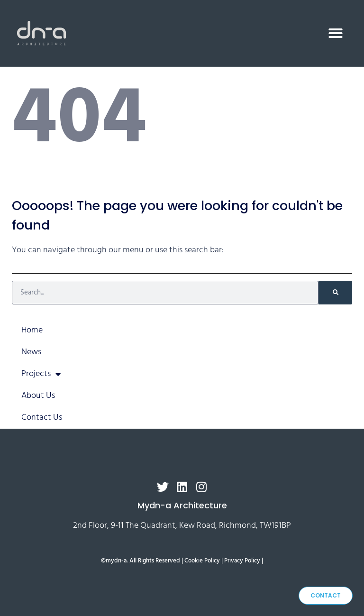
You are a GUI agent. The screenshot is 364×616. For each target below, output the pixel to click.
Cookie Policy (202, 561)
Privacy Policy (242, 561)
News (31, 352)
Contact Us (42, 418)
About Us (38, 396)
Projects (41, 374)
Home (32, 330)
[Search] (335, 293)
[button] (336, 33)
